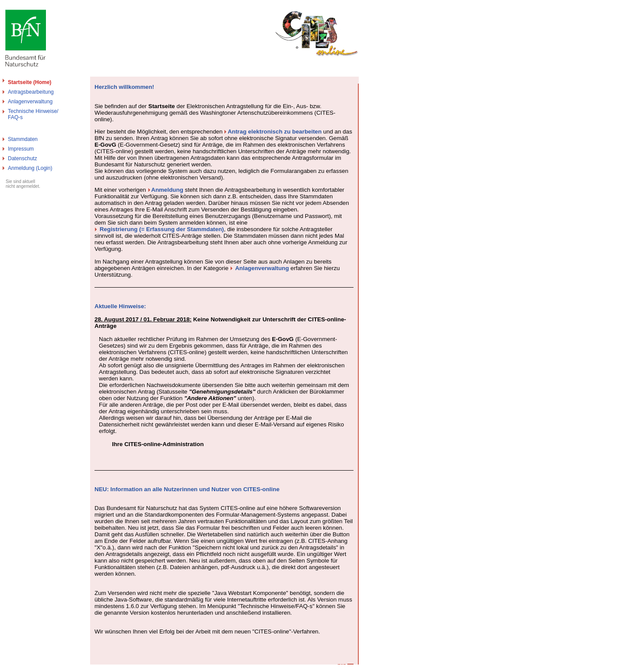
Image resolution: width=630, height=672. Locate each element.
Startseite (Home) (30, 82)
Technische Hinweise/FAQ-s (33, 114)
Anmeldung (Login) (30, 168)
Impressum (21, 149)
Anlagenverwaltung (30, 102)
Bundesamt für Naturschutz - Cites (40, 668)
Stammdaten (23, 139)
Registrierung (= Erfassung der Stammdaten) (162, 229)
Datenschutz (23, 158)
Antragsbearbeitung (31, 92)
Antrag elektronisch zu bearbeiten (275, 132)
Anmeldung (167, 190)
